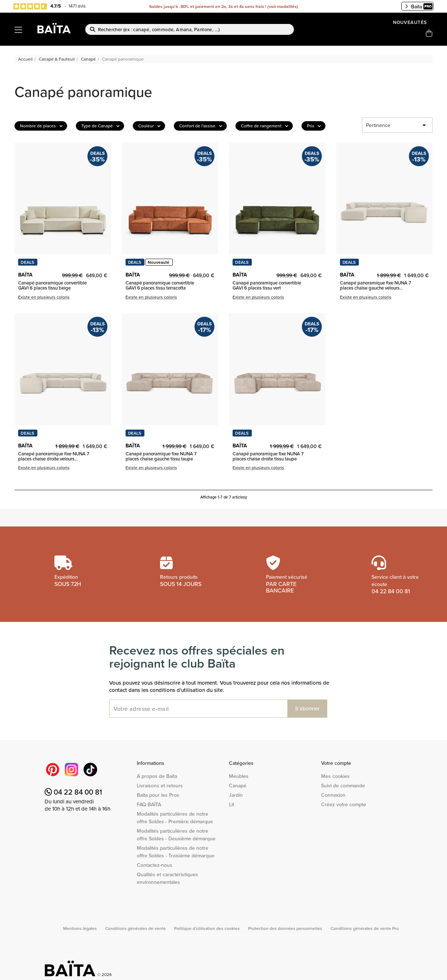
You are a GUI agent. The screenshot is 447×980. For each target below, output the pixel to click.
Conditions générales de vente (136, 928)
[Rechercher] (190, 29)
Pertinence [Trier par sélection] (397, 125)
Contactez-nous (155, 865)
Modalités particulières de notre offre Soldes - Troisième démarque (176, 852)
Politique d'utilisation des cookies (208, 928)
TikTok (90, 770)
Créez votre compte (344, 804)
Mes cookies (335, 776)
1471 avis (77, 6)
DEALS (27, 262)
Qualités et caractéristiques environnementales (167, 878)
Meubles (239, 776)
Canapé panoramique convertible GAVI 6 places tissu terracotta (160, 285)
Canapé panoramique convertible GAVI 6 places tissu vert (267, 285)
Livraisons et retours (160, 786)
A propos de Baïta (157, 776)
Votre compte (336, 763)
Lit (231, 804)
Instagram (71, 770)
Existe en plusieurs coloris (44, 297)
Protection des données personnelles (286, 928)
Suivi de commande (343, 786)
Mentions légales (81, 928)
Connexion (333, 795)
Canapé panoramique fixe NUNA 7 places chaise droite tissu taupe (268, 456)
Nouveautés (410, 22)
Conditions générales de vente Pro (365, 928)
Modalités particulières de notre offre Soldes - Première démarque (175, 818)
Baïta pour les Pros (158, 795)
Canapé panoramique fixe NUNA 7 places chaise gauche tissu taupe (161, 456)
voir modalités (283, 6)
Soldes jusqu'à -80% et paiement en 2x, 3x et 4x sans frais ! (208, 6)
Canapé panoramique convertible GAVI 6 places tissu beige (52, 285)
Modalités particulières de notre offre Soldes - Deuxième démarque (176, 835)
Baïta (419, 7)
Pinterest (53, 770)
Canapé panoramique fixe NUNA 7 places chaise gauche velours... (376, 285)
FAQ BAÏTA (149, 804)
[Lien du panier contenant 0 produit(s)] (429, 34)
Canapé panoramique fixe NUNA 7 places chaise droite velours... (54, 456)
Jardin (236, 795)
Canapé (238, 786)
